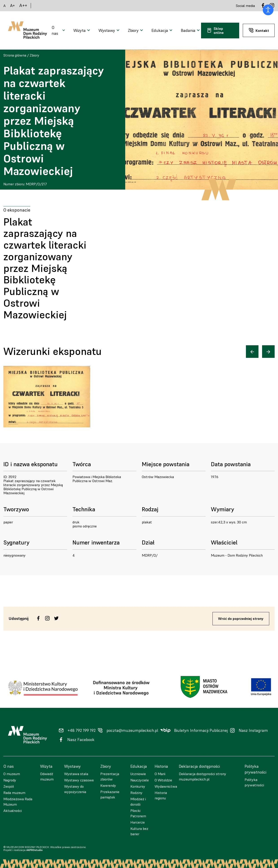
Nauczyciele (140, 780)
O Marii (160, 774)
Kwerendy (108, 785)
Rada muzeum (14, 793)
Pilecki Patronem (138, 813)
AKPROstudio (34, 850)
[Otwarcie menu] (59, 31)
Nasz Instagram (253, 730)
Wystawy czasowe (79, 780)
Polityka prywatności (254, 782)
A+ (12, 5)
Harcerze (138, 822)
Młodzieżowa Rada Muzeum (18, 802)
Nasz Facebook (81, 740)
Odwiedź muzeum (47, 776)
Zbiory (34, 55)
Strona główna (15, 55)
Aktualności (13, 811)
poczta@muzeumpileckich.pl (132, 730)
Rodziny (136, 793)
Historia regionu (161, 795)
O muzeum (12, 774)
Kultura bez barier (139, 831)
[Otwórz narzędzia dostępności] (268, 10)
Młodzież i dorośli (138, 802)
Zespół (9, 786)
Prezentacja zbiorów (110, 776)
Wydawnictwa (166, 786)
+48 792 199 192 (82, 730)
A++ (23, 5)
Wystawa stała (76, 774)
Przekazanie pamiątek (110, 794)
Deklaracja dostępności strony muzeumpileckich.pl (202, 776)
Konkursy (138, 786)
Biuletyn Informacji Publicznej (201, 730)
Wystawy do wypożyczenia (75, 789)
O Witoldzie (163, 780)
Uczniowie (138, 774)
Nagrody (10, 780)
